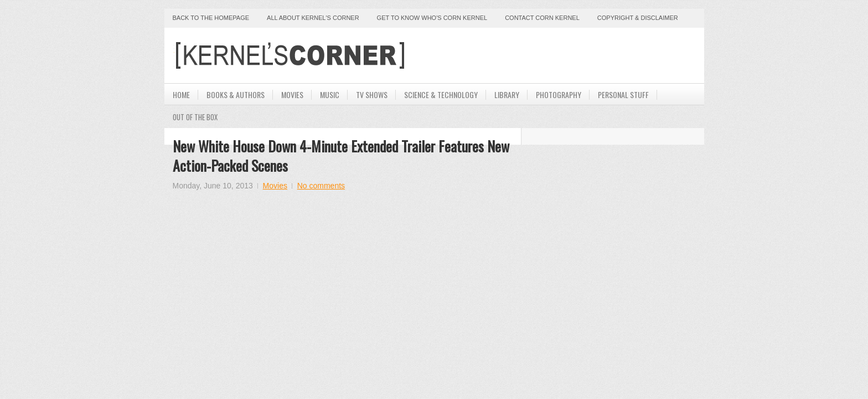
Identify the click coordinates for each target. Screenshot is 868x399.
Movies (292, 94)
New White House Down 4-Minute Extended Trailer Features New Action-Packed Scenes (341, 156)
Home (181, 94)
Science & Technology (441, 94)
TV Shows (372, 94)
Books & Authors (236, 94)
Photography (559, 94)
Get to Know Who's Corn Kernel (432, 18)
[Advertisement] (566, 55)
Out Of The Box (195, 117)
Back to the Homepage (211, 18)
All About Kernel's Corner (313, 18)
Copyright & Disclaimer (638, 18)
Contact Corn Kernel (542, 18)
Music (330, 94)
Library (507, 94)
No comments (321, 186)
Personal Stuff (623, 94)
